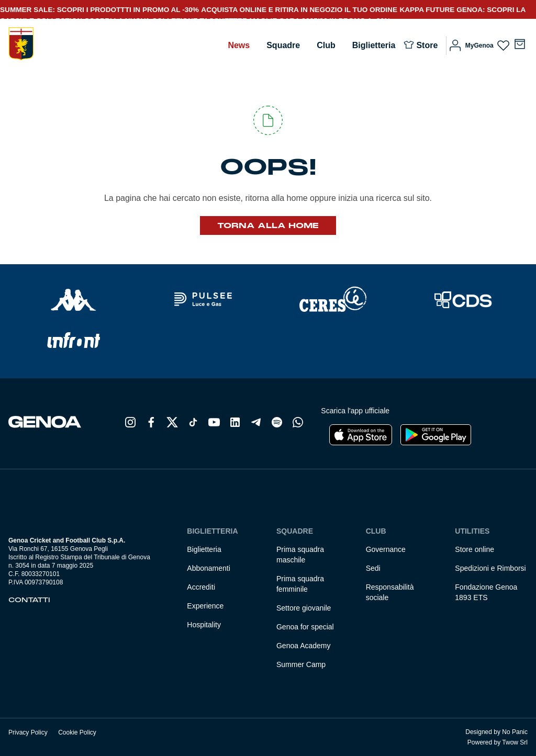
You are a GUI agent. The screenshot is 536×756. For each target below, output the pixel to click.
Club (326, 45)
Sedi (373, 568)
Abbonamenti (209, 568)
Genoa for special (305, 627)
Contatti (29, 600)
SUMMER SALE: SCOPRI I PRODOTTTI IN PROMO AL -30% (99, 10)
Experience (205, 606)
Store (427, 45)
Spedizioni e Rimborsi (490, 568)
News (239, 45)
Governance (386, 549)
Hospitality (204, 625)
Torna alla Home (268, 225)
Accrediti (201, 587)
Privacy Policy (28, 732)
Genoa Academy (304, 646)
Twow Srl (515, 742)
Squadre (283, 45)
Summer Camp (301, 664)
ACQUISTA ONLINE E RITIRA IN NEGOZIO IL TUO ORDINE (299, 10)
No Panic (515, 732)
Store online (474, 549)
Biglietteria (374, 45)
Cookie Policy (77, 732)
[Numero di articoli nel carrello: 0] (520, 44)
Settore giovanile (304, 608)
